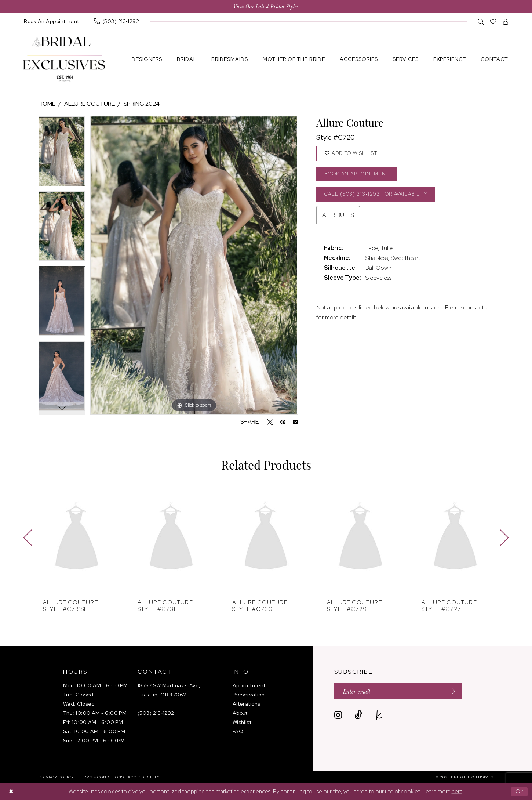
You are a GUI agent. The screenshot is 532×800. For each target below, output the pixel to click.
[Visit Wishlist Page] (493, 21)
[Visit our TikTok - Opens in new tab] (358, 715)
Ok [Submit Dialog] (520, 792)
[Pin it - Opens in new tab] (283, 422)
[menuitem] (52, 21)
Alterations (247, 704)
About (240, 713)
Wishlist (242, 722)
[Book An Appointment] (52, 21)
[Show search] (481, 21)
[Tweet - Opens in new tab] (270, 422)
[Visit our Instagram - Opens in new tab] (338, 715)
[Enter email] (398, 691)
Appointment (249, 685)
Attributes (338, 215)
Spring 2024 (142, 104)
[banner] (64, 59)
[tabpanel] (62, 154)
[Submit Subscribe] (451, 691)
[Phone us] (117, 21)
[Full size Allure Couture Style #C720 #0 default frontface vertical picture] (194, 265)
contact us (477, 308)
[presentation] (77, 538)
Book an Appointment (357, 174)
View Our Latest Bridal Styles (266, 6)
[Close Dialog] (11, 792)
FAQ (238, 731)
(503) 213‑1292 (156, 713)
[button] (506, 21)
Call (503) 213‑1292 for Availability (377, 194)
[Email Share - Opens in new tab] (295, 422)
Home (47, 104)
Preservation (249, 695)
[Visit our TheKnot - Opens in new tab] (379, 715)
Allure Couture (90, 104)
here (457, 792)
